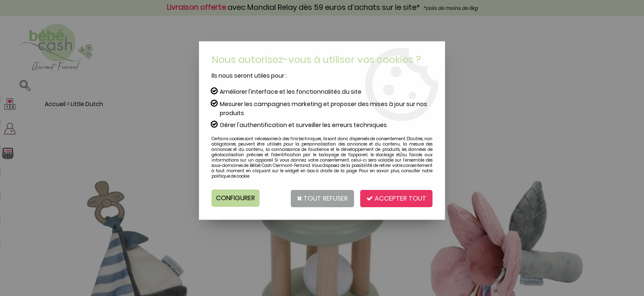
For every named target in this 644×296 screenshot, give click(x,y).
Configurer (236, 198)
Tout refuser (321, 198)
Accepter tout (396, 198)
